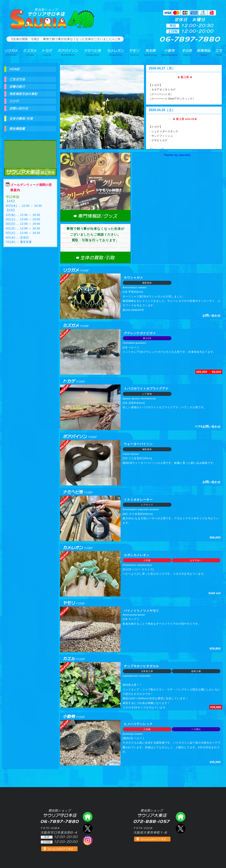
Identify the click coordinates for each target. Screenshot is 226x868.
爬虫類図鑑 (17, 129)
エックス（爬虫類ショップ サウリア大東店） (181, 829)
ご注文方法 (17, 79)
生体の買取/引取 (21, 119)
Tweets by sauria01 (177, 155)
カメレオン (115, 52)
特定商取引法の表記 (24, 94)
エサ (219, 52)
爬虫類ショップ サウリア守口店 (88, 817)
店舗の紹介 (17, 87)
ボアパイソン (68, 52)
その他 (187, 52)
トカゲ (47, 52)
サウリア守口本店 (46, 12)
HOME (15, 69)
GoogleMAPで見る (60, 849)
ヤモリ (134, 52)
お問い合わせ (19, 108)
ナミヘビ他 (93, 52)
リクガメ (11, 52)
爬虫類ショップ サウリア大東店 (30, 154)
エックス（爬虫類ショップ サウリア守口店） (88, 829)
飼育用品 (204, 52)
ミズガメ (30, 52)
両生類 (150, 52)
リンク (14, 101)
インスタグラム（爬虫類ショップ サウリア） (88, 840)
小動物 (169, 52)
